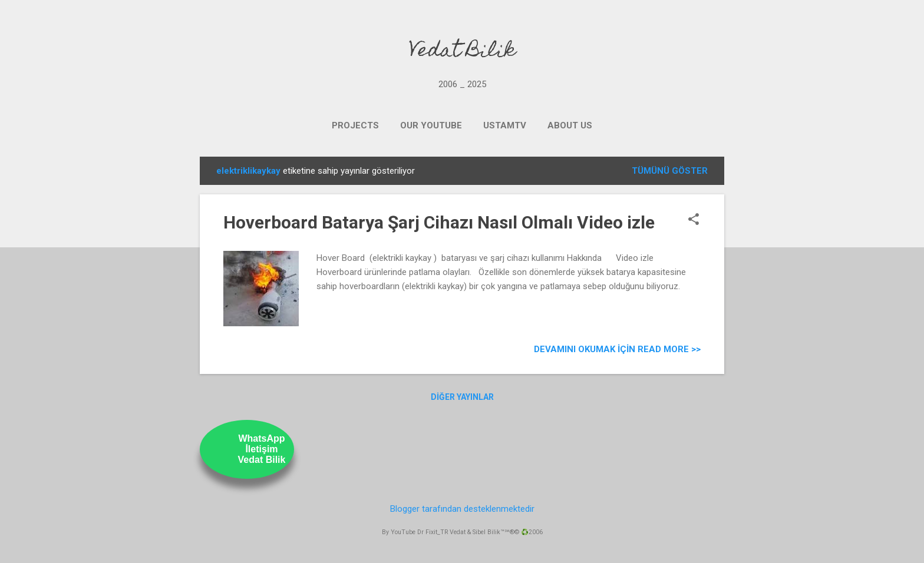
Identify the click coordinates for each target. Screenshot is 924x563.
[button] (694, 220)
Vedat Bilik (462, 52)
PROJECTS (355, 125)
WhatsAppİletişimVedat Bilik (262, 449)
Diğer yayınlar (462, 397)
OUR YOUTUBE (431, 125)
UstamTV (505, 125)
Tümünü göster (670, 171)
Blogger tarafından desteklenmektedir (462, 509)
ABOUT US (570, 125)
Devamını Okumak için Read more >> (617, 349)
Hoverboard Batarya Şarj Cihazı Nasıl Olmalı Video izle (439, 222)
